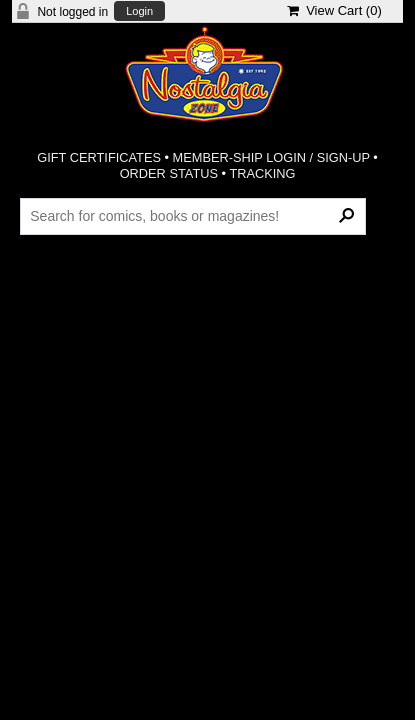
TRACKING (262, 173)
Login (139, 11)
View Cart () (334, 10)
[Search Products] (193, 216)
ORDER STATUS (169, 173)
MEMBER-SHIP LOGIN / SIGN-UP (271, 157)
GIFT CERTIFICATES (99, 157)
